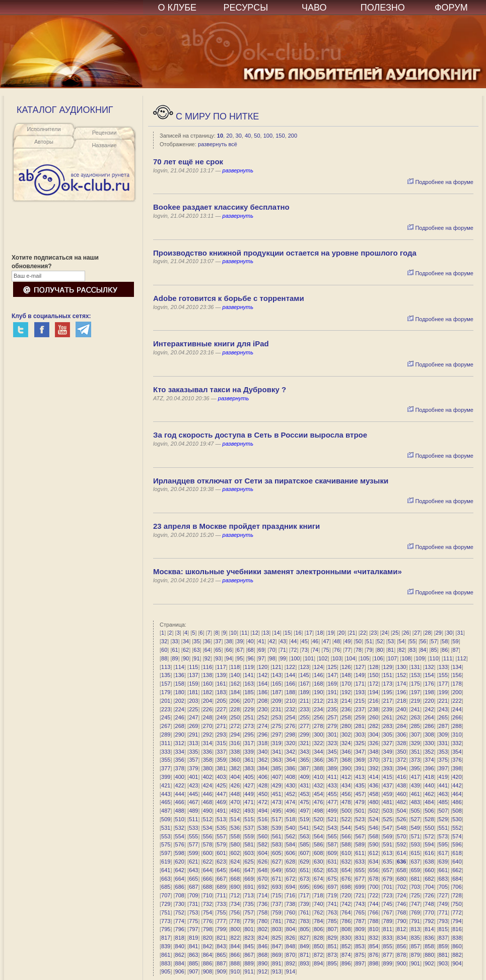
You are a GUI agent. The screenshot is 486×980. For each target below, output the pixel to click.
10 (220, 136)
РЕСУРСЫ (246, 8)
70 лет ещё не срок (188, 162)
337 (221, 752)
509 (166, 819)
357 (193, 760)
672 (291, 879)
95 (240, 658)
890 (263, 963)
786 (346, 921)
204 (207, 701)
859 (443, 946)
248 (207, 717)
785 (332, 921)
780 (263, 921)
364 (291, 760)
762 (318, 912)
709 (193, 895)
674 (318, 879)
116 (207, 667)
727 (443, 895)
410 (318, 777)
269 (193, 726)
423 (193, 785)
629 (304, 862)
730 (180, 904)
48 (337, 641)
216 (374, 701)
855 (388, 946)
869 (276, 955)
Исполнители (44, 129)
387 (304, 768)
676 (346, 879)
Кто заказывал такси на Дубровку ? (220, 389)
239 (388, 709)
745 (388, 904)
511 (193, 819)
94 (229, 658)
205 (221, 701)
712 (235, 895)
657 (388, 870)
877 (388, 955)
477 (332, 802)
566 (346, 836)
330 (429, 743)
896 (346, 963)
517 (276, 819)
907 (193, 971)
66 (229, 650)
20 (229, 136)
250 (235, 717)
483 (415, 802)
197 (415, 692)
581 (249, 844)
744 (374, 904)
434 (346, 785)
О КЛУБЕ (178, 8)
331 (443, 743)
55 (412, 641)
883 (166, 963)
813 (415, 929)
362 (263, 760)
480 (374, 802)
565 (332, 836)
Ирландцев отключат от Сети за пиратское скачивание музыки (271, 481)
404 (235, 777)
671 (276, 879)
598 (180, 853)
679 (388, 879)
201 (166, 701)
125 (332, 667)
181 (193, 692)
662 (457, 870)
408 (291, 777)
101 (309, 658)
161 (221, 684)
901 (415, 963)
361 (249, 760)
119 (249, 667)
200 (293, 136)
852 (346, 946)
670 (263, 879)
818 (180, 938)
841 (193, 946)
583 (276, 844)
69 (261, 650)
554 (180, 836)
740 (318, 904)
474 (291, 802)
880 (429, 955)
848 (291, 946)
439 (415, 785)
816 (457, 929)
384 (263, 768)
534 (207, 828)
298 (291, 734)
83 (412, 650)
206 (235, 701)
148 (346, 675)
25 (395, 633)
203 (193, 701)
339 (249, 752)
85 (434, 650)
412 (346, 777)
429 (276, 785)
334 (180, 752)
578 (207, 844)
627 (276, 862)
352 (429, 752)
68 (250, 650)
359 (221, 760)
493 (249, 811)
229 (249, 709)
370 (374, 760)
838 (457, 938)
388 (318, 768)
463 (443, 794)
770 (429, 912)
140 (235, 675)
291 (193, 734)
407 (276, 777)
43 (283, 641)
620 (180, 862)
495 (276, 811)
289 (166, 734)
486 (457, 802)
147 (332, 675)
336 (207, 752)
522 (346, 819)
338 (235, 752)
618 (457, 853)
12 (255, 633)
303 (360, 734)
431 (304, 785)
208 (263, 701)
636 (401, 862)
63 (196, 650)
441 (443, 785)
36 (207, 641)
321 (304, 743)
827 (304, 938)
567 (360, 836)
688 (207, 887)
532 (180, 828)
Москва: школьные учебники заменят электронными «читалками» (277, 571)
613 (388, 853)
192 (346, 692)
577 (193, 844)
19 (331, 633)
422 (180, 785)
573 (443, 836)
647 (249, 870)
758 (263, 912)
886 (207, 963)
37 (218, 641)
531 (166, 828)
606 (291, 853)
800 (235, 929)
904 (457, 963)
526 (401, 819)
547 (388, 828)
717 (304, 895)
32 (164, 641)
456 (346, 794)
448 (235, 794)
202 (180, 701)
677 (360, 879)
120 (263, 667)
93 (218, 658)
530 (457, 819)
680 (401, 879)
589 (360, 844)
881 (443, 955)
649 (276, 870)
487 (166, 811)
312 (180, 743)
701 (388, 887)
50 (257, 136)
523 (360, 819)
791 (415, 921)
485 (443, 802)
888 (235, 963)
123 (304, 667)
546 (374, 828)
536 (235, 828)
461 (415, 794)
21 (352, 633)
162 (235, 684)
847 (276, 946)
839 (166, 946)
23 (374, 633)
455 (332, 794)
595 (443, 844)
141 (249, 675)
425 (221, 785)
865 (221, 955)
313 (193, 743)
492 (235, 811)
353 (443, 752)
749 (443, 904)
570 (401, 836)
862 (180, 955)
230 (263, 709)
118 (235, 667)
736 (263, 904)
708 (180, 895)
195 (388, 692)
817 (166, 938)
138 (207, 675)
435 (360, 785)
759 (276, 912)
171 (360, 684)
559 (249, 836)
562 (291, 836)
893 (304, 963)
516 (263, 819)
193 (360, 692)
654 (346, 870)
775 (193, 921)
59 (455, 641)
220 (429, 701)
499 (332, 811)
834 (401, 938)
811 (388, 929)
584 (291, 844)
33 (175, 641)
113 (166, 667)
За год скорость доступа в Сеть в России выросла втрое (260, 435)
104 (351, 658)
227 (221, 709)
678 (374, 879)
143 (276, 675)
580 (235, 844)
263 (415, 717)
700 (374, 887)
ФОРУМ (451, 8)
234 (318, 709)
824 (263, 938)
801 (249, 929)
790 (401, 921)
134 (457, 667)
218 (401, 701)
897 (360, 963)
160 (207, 684)
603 (249, 853)
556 (207, 836)
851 (332, 946)
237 (360, 709)
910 (235, 971)
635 (388, 862)
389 (332, 768)
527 (415, 819)
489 (193, 811)
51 (369, 641)
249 (221, 717)
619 (166, 862)
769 (415, 912)
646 (235, 870)
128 (374, 667)
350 (401, 752)
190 (318, 692)
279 (332, 726)
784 (318, 921)
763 (332, 912)
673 (304, 879)
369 (360, 760)
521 (332, 819)
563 (304, 836)
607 (304, 853)
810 (374, 929)
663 (166, 879)
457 (360, 794)
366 (318, 760)
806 (318, 929)
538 (263, 828)
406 (263, 777)
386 (291, 768)
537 (249, 828)
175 (415, 684)
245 (166, 717)
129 (388, 667)
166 (291, 684)
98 (272, 658)
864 (207, 955)
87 (455, 650)
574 (457, 836)
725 (415, 895)
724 (401, 895)
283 (388, 726)
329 (415, 743)
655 (360, 870)
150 (280, 136)
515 (249, 819)
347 (360, 752)
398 (457, 768)
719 (332, 895)
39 (240, 641)
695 (304, 887)
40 (248, 136)
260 (374, 717)
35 (196, 641)
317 (249, 743)
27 (417, 633)
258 (346, 717)
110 (434, 658)
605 (276, 853)
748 (429, 904)
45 (305, 641)
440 (429, 785)
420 (457, 777)
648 (263, 870)
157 (166, 684)
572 (429, 836)
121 (276, 667)
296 (263, 734)
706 (457, 887)
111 (448, 658)
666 (207, 879)
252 (263, 717)
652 (318, 870)
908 (207, 971)
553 (166, 836)
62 (186, 650)
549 (415, 828)
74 (315, 650)
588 (346, 844)
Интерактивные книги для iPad (211, 344)
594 (429, 844)
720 (346, 895)
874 (346, 955)
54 (401, 641)
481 (388, 802)
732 (207, 904)
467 (193, 802)
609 (332, 853)
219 (415, 701)
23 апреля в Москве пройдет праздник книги (236, 526)
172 (374, 684)
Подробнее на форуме (440, 182)
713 (249, 895)
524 (374, 819)
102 (323, 658)
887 (221, 963)
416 (401, 777)
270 (207, 726)
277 (304, 726)
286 (429, 726)
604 (263, 853)
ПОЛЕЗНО (383, 8)
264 (429, 717)
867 (249, 955)
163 (249, 684)
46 (315, 641)
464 (457, 794)
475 (304, 802)
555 (193, 836)
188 (291, 692)
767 (388, 912)
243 (443, 709)
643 (193, 870)
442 (457, 785)
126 (346, 667)
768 (401, 912)
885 (193, 963)
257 (332, 717)
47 (326, 641)
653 (332, 870)
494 (263, 811)
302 (346, 734)
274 (263, 726)
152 (401, 675)
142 (263, 675)
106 (378, 658)
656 (374, 870)
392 (374, 768)
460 (401, 794)
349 (388, 752)
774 (180, 921)
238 (374, 709)
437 (388, 785)
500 (346, 811)
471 (249, 802)
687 (193, 887)
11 (244, 633)
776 (207, 921)
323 (332, 743)
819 (193, 938)
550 (429, 828)
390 (346, 768)
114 (180, 667)
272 (235, 726)
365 (304, 760)
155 (443, 675)
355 (166, 760)
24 (385, 633)
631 (332, 862)
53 (391, 641)
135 (166, 675)
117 (221, 667)
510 (180, 819)
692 (263, 887)
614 (401, 853)
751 (166, 912)
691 (249, 887)
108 (406, 658)
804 (291, 929)
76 (337, 650)
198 (429, 692)
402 (207, 777)
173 (388, 684)
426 (235, 785)
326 (374, 743)
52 (380, 641)
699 (360, 887)
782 (291, 921)
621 (193, 862)
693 (276, 887)
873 (332, 955)
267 (166, 726)
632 (346, 862)
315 (221, 743)
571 (415, 836)
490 (207, 811)
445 (193, 794)
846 (263, 946)
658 (401, 870)
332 (457, 743)
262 (401, 717)
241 (415, 709)
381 (221, 768)
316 (235, 743)
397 (443, 768)
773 (166, 921)
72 (294, 650)
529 (443, 819)
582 (263, 844)
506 (429, 811)
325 (360, 743)
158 (180, 684)
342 (291, 752)
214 (346, 701)
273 (249, 726)
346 (346, 752)
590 (374, 844)
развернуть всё (218, 144)
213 (332, 701)
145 (304, 675)
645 (221, 870)
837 (443, 938)
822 (235, 938)
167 (304, 684)
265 (443, 717)
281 (360, 726)
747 (415, 904)
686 (180, 887)
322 (318, 743)
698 (346, 887)
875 (360, 955)
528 (429, 819)
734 (235, 904)
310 (457, 734)
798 (207, 929)
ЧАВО (314, 8)
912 (263, 971)
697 (332, 887)
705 (443, 887)
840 (180, 946)
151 (388, 675)
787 (360, 921)
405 (249, 777)
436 (374, 785)
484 (429, 802)
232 (291, 709)
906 (180, 971)
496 (291, 811)
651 (304, 870)
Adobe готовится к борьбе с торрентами (229, 298)
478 (346, 802)
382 (235, 768)
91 (196, 658)
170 (346, 684)
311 (166, 743)
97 (261, 658)
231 (276, 709)
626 (263, 862)
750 (457, 904)
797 (193, 929)
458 (374, 794)
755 (221, 912)
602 (235, 853)
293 (221, 734)
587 (332, 844)
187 (276, 692)
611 (360, 853)
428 (263, 785)
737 (276, 904)
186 (263, 692)
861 (166, 955)
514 (235, 819)
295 (249, 734)
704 (429, 887)
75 (326, 650)
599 (193, 853)
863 (193, 955)
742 (346, 904)
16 (298, 633)
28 (428, 633)
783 (304, 921)
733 (221, 904)
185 (249, 692)
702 (401, 887)
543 (332, 828)
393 (388, 768)
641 (166, 870)
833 (388, 938)
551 (443, 828)
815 (443, 929)
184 (235, 692)
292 (207, 734)
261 (388, 717)
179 (166, 692)
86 (445, 650)
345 (332, 752)
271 (221, 726)
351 (415, 752)
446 (207, 794)
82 (401, 650)
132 (429, 667)
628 (291, 862)
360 (235, 760)
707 (166, 895)
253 (276, 717)
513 (221, 819)
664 (180, 879)
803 (276, 929)
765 (360, 912)
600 (207, 853)
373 (415, 760)
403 (221, 777)
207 (249, 701)
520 (318, 819)
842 (207, 946)
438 (401, 785)
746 (401, 904)
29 (439, 633)
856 (401, 946)
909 (221, 971)
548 (401, 828)
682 (429, 879)
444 (180, 794)
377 (166, 768)
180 (180, 692)
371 (388, 760)
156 (457, 675)
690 (235, 887)
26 (406, 633)
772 (457, 912)
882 (457, 955)
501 (360, 811)
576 (180, 844)
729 (166, 904)
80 (380, 650)
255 (304, 717)
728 (457, 895)
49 (348, 641)
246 (180, 717)
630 (318, 862)
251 (249, 717)
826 (291, 938)
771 (443, 912)
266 (457, 717)
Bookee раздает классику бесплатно (221, 207)
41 (261, 641)
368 (346, 760)
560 (263, 836)
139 (221, 675)
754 (207, 912)
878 (401, 955)
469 (221, 802)
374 (429, 760)
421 (166, 785)
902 (429, 963)
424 (207, 785)
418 (429, 777)
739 (304, 904)
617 (443, 853)
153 (415, 675)
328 (401, 743)
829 (332, 938)
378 (180, 768)
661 (443, 870)
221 (443, 701)
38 (229, 641)
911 (249, 971)
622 (207, 862)
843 (221, 946)
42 (272, 641)
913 (276, 971)
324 (346, 743)
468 (207, 802)
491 (221, 811)
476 (318, 802)
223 (166, 709)
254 (291, 717)
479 (360, 802)
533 (193, 828)
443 (166, 794)
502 (374, 811)
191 (332, 692)
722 (374, 895)
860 (457, 946)
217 (388, 701)
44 (294, 641)
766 (374, 912)
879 (415, 955)
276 (291, 726)
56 (423, 641)
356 (180, 760)
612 (374, 853)
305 (388, 734)
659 (415, 870)
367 (332, 760)
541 (304, 828)
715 (276, 895)
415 (388, 777)
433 (332, 785)
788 (374, 921)
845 (249, 946)
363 (276, 760)
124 (318, 667)
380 (207, 768)
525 (388, 819)
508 (457, 811)
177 (443, 684)
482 (401, 802)
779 (249, 921)
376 (457, 760)
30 (239, 136)
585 (304, 844)
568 (374, 836)
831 (360, 938)
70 (272, 650)
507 (443, 811)
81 (391, 650)
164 (263, 684)
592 (401, 844)
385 (276, 768)
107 (392, 658)
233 (304, 709)
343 (304, 752)
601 (221, 853)
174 (401, 684)
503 (388, 811)
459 (388, 794)
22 (363, 633)
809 (360, 929)
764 (346, 912)
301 (332, 734)
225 (193, 709)
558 (235, 836)
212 (318, 701)
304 (374, 734)
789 (388, 921)
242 (429, 709)
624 (235, 862)
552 (457, 828)
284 (401, 726)
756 (235, 912)
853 (360, 946)
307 (415, 734)
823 (249, 938)
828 (318, 938)
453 (304, 794)
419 (443, 777)
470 (235, 802)
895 (332, 963)
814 (429, 929)
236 (346, 709)
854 (374, 946)
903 (443, 963)
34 (186, 641)
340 (263, 752)
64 (207, 650)
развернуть (238, 170)
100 (268, 136)
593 (415, 844)
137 (193, 675)
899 (388, 963)
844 (235, 946)
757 (249, 912)
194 (374, 692)
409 (304, 777)
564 (318, 836)
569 (388, 836)
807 (332, 929)
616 (429, 853)
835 (415, 938)
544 (346, 828)
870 (291, 955)
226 (207, 709)
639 (443, 862)
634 (374, 862)
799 (221, 929)
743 (360, 904)
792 (429, 921)
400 (180, 777)
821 (221, 938)
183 (221, 692)
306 (401, 734)
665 (193, 879)
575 (166, 844)
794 (457, 921)
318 (263, 743)
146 (318, 675)
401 (193, 777)
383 (249, 768)
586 (318, 844)
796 (180, 929)
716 (291, 895)
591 (388, 844)
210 (291, 701)
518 (291, 819)
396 (429, 768)
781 (276, 921)
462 (429, 794)
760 (291, 912)
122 (291, 667)
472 (263, 802)
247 (193, 717)
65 (218, 650)
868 (263, 955)
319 (276, 743)
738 (291, 904)
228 (235, 709)
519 (304, 819)
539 (276, 828)
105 (365, 658)
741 (332, 904)
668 (235, 879)
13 (266, 633)
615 (415, 853)
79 (369, 650)
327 (388, 743)
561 (276, 836)
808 (346, 929)
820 (207, 938)
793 (443, 921)
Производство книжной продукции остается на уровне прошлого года (285, 253)
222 (457, 701)
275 (276, 726)
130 (401, 667)
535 (221, 828)
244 (457, 709)
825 (276, 938)
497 (304, 811)
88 (164, 658)
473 (276, 802)
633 (360, 862)
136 (180, 675)
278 (318, 726)
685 (166, 887)
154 (429, 675)
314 (207, 743)
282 (374, 726)
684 (457, 879)
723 (388, 895)
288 (457, 726)
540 (291, 828)
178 (457, 684)
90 (186, 658)
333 (166, 752)
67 (240, 650)
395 (415, 768)
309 (443, 734)
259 (360, 717)
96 (250, 658)
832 (374, 938)
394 (401, 768)
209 (276, 701)
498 (318, 811)
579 (221, 844)
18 (320, 633)
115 (193, 667)
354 (457, 752)
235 (332, 709)
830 (346, 938)
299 (304, 734)
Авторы (44, 142)
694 (291, 887)
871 (304, 955)
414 (374, 777)
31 (460, 633)
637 (415, 862)
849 (304, 946)
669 (249, 879)
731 (193, 904)
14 (276, 633)
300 (318, 734)
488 (180, 811)
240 (401, 709)
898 (374, 963)
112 (462, 658)
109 (420, 658)
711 (221, 895)
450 (263, 794)
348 (374, 752)
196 (401, 692)
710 (207, 895)
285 (415, 726)
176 (429, 684)
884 (180, 963)
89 (175, 658)
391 (360, 768)
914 (291, 971)
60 (164, 650)
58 (445, 641)
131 (415, 667)
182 (207, 692)
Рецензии (105, 133)
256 (318, 717)
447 (221, 794)
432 (318, 785)
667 (221, 879)
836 (429, 938)
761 (304, 912)
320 (291, 743)
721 (360, 895)
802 (263, 929)
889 (249, 963)
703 (415, 887)
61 (175, 650)
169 (332, 684)
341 (276, 752)
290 (180, 734)
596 (457, 844)
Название (104, 145)
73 (305, 650)
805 (304, 929)
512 (207, 819)
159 (193, 684)
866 (235, 955)
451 (276, 794)
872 (318, 955)
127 (360, 667)
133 (443, 667)
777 (221, 921)
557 (221, 836)
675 (332, 879)
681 (415, 879)
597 (166, 853)
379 (193, 768)
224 (180, 709)
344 (318, 752)
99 (283, 658)
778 (235, 921)
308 (429, 734)
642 (180, 870)
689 (221, 887)
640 (457, 862)
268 (180, 726)
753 (193, 912)
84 (423, 650)
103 (337, 658)
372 (401, 760)
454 (318, 794)
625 (249, 862)
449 (249, 794)
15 (288, 633)
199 (443, 692)
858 (429, 946)
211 (304, 701)
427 (249, 785)
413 (360, 777)
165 (276, 684)
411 (332, 777)
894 (318, 963)
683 (443, 879)
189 (304, 692)
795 (166, 929)
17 (309, 633)
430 (291, 785)
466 (180, 802)
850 (318, 946)
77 (348, 650)
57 (434, 641)
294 (235, 734)
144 (291, 675)
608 (318, 853)
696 (318, 887)
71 (283, 650)
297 (276, 734)
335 (193, 752)
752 (180, 912)
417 (415, 777)
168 (318, 684)
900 (401, 963)
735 (249, 904)
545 (360, 828)
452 (291, 794)
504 (401, 811)
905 (166, 971)
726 (429, 895)
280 (346, 726)
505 (415, 811)
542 (318, 828)
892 (291, 963)
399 (166, 777)
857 (415, 946)
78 (359, 650)
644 (207, 870)
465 (166, 802)
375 (443, 760)
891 (276, 963)
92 (207, 658)
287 (443, 726)
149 (360, 675)
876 (374, 955)
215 (360, 701)
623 (221, 862)
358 (207, 760)
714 (263, 895)
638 (429, 862)
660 (429, 870)
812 (401, 929)
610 (346, 853)
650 (291, 870)
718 (318, 895)
